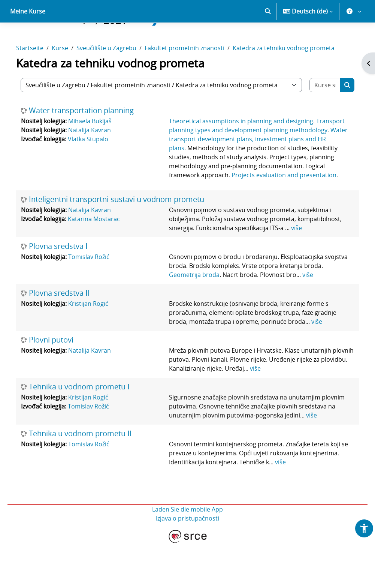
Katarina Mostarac (104, 254)
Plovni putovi (62, 375)
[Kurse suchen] (316, 111)
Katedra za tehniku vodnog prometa (294, 74)
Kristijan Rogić (99, 339)
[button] (268, 37)
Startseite (40, 74)
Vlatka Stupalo (99, 165)
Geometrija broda (215, 310)
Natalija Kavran (100, 156)
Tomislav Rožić (99, 292)
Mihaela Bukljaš (100, 147)
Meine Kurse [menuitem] (28, 37)
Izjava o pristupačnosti (187, 563)
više (297, 263)
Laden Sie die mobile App (187, 554)
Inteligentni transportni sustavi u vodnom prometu (127, 235)
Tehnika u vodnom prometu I (90, 422)
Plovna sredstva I (69, 281)
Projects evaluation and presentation (252, 210)
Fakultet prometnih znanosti (195, 74)
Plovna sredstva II (70, 328)
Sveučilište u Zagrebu (117, 74)
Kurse (70, 74)
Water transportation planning (92, 137)
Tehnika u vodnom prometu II (91, 478)
